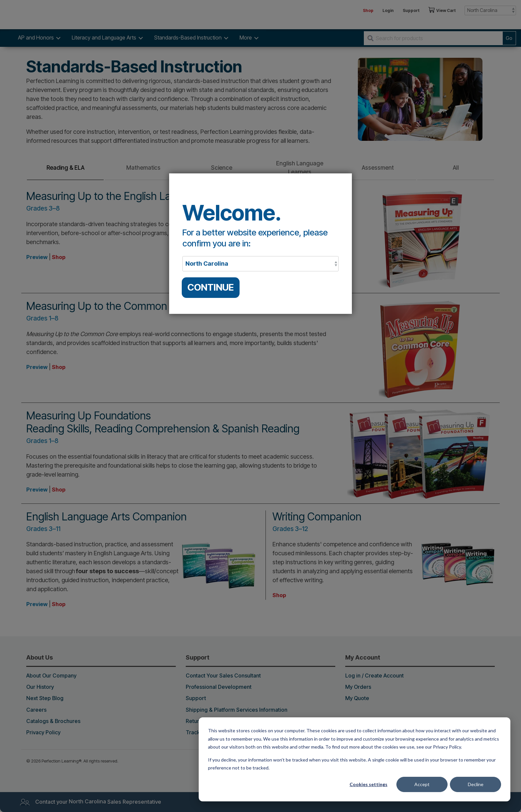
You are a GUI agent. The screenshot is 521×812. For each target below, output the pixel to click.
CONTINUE (211, 288)
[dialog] (355, 759)
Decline (476, 784)
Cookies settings (368, 784)
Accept (422, 784)
